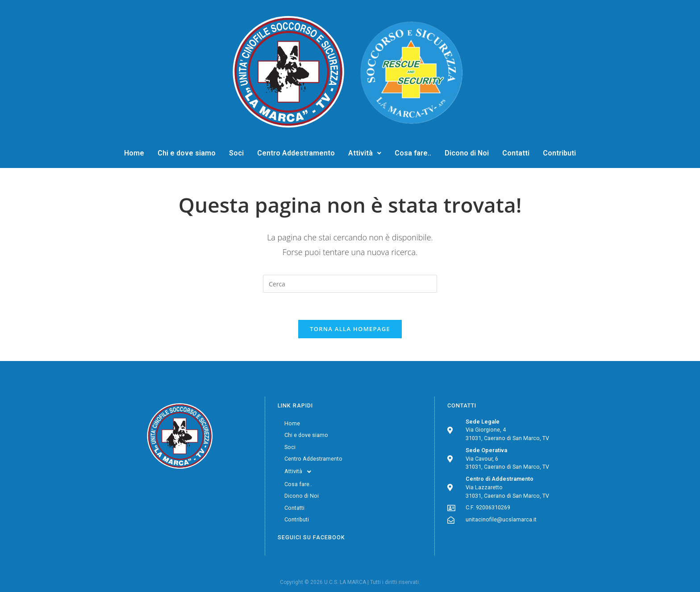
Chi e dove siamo (187, 153)
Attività (365, 153)
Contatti (516, 153)
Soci (236, 153)
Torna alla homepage (350, 329)
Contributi (559, 153)
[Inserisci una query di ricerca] (350, 284)
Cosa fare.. (413, 153)
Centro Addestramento (296, 153)
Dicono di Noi (467, 153)
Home (134, 153)
